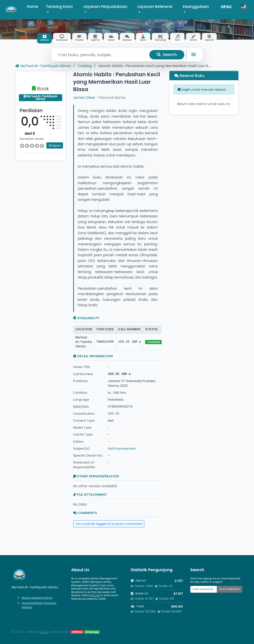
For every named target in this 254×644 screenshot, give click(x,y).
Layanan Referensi (155, 7)
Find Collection (229, 589)
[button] (244, 7)
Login (186, 90)
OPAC (226, 7)
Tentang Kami (60, 7)
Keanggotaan (196, 7)
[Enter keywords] (204, 589)
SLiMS (44, 632)
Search (167, 55)
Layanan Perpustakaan (105, 7)
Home (32, 7)
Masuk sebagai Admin (37, 598)
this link (95, 595)
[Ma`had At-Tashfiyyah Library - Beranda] (11, 10)
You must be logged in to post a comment (109, 524)
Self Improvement (122, 449)
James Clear (84, 98)
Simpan (55, 145)
